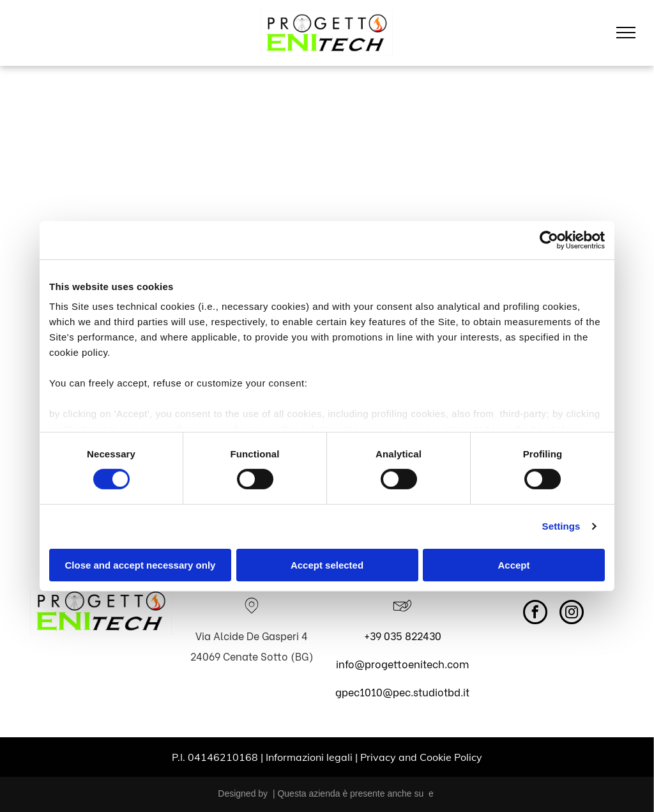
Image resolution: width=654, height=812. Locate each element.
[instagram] (572, 614)
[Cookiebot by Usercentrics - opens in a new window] (549, 240)
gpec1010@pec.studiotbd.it (402, 692)
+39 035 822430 (403, 635)
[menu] (626, 33)
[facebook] (535, 614)
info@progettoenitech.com (402, 663)
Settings (561, 526)
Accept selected (327, 565)
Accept (513, 565)
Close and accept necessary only (141, 565)
